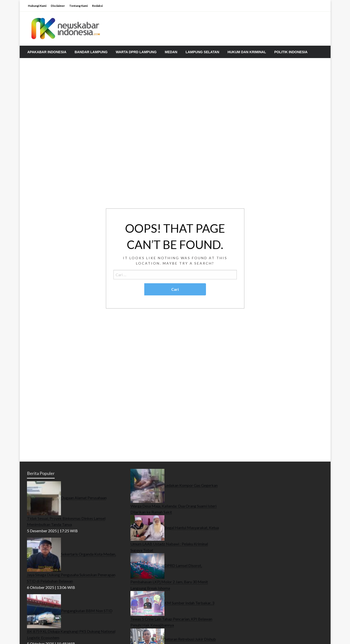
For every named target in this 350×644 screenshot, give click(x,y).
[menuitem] (47, 52)
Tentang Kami (78, 6)
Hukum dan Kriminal (247, 52)
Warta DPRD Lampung (136, 52)
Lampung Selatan (202, 52)
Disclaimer (58, 6)
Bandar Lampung (91, 52)
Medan (171, 52)
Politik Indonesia (291, 52)
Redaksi (97, 6)
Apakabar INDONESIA (47, 52)
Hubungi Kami (37, 6)
